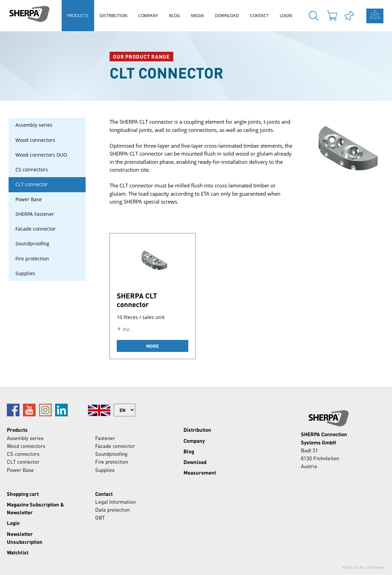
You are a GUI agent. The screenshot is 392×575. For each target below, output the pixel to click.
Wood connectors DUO (41, 155)
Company (148, 16)
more (153, 346)
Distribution (113, 16)
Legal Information (115, 502)
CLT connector (32, 184)
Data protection (112, 510)
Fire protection (32, 259)
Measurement (200, 473)
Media (198, 16)
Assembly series (34, 125)
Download (227, 16)
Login (286, 16)
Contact (259, 16)
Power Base (29, 199)
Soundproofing (32, 244)
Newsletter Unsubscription (25, 538)
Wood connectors (35, 140)
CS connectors (32, 170)
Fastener (105, 438)
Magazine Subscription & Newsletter (35, 508)
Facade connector (36, 229)
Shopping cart (23, 494)
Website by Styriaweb (364, 567)
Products (78, 16)
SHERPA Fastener (35, 214)
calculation (375, 16)
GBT (100, 517)
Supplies (25, 273)
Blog (175, 16)
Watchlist (18, 552)
